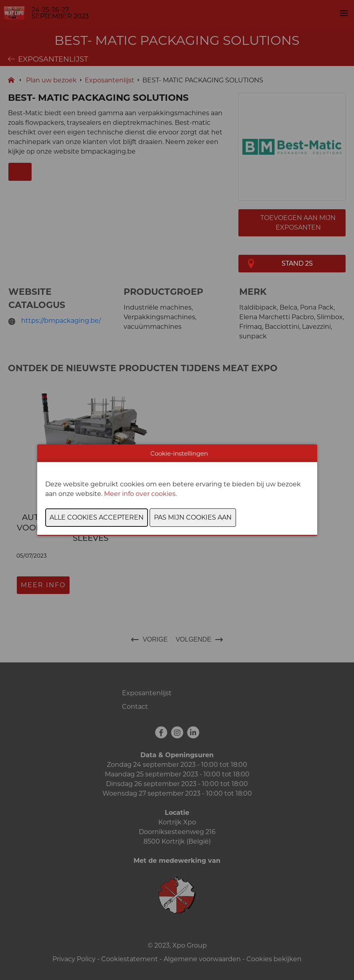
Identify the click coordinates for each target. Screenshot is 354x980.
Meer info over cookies (140, 494)
